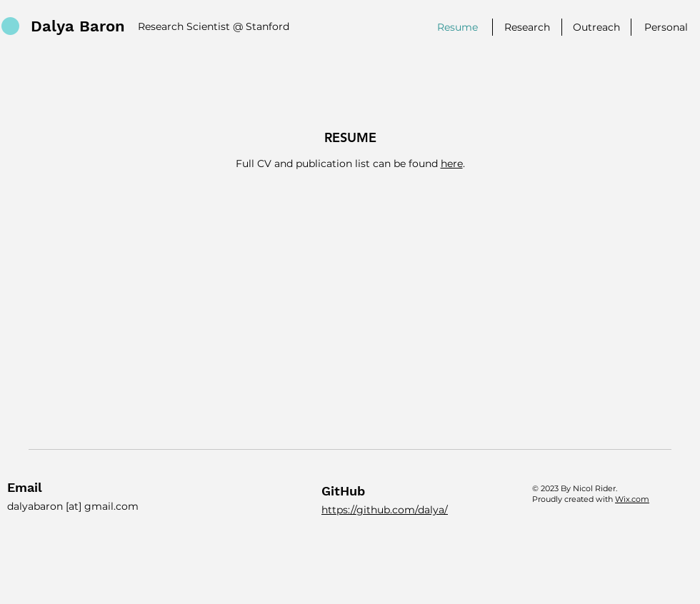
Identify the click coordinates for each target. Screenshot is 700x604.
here (452, 163)
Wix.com (632, 499)
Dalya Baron (78, 26)
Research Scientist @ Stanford (214, 26)
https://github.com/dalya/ (385, 510)
